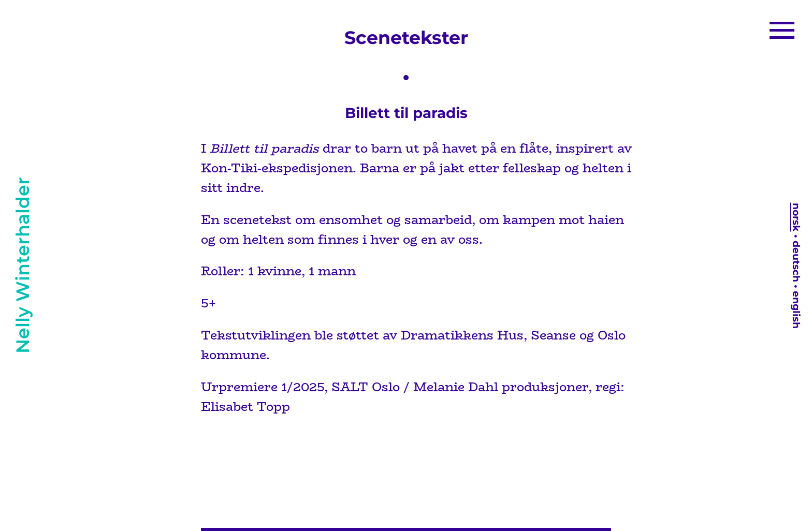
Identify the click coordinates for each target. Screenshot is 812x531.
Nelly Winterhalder (23, 266)
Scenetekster (406, 38)
